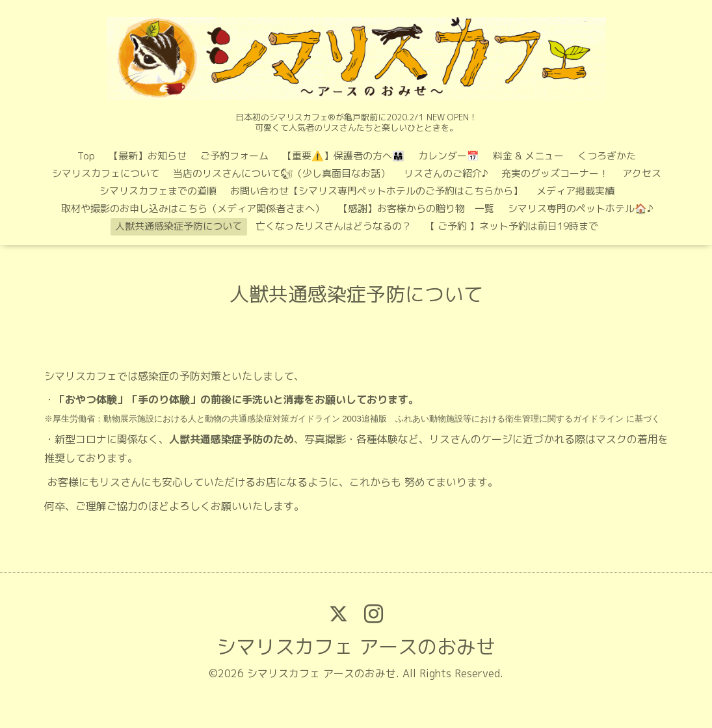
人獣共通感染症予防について (178, 226)
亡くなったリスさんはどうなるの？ (334, 226)
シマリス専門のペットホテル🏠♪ (580, 209)
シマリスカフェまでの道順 (158, 191)
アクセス (642, 173)
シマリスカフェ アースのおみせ (356, 647)
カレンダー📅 (449, 156)
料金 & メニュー (528, 156)
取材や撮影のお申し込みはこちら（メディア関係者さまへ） (193, 209)
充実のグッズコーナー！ (555, 173)
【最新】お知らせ (148, 156)
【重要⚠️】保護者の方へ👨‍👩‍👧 (343, 156)
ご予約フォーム (234, 156)
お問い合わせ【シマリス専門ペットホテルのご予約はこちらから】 (376, 191)
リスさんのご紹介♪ (446, 173)
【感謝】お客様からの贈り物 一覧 (416, 209)
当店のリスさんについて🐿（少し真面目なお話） (282, 173)
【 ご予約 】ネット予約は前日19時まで (512, 226)
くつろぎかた (607, 156)
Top (86, 156)
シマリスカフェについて (106, 173)
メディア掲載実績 (575, 191)
